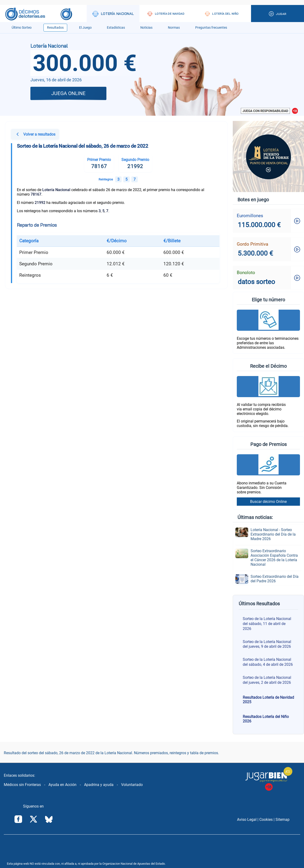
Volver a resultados (35, 135)
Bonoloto (246, 273)
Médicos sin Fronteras (22, 785)
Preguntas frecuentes (211, 28)
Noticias (146, 28)
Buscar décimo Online (268, 502)
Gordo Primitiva (252, 244)
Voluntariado (132, 785)
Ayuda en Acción (62, 785)
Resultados (55, 28)
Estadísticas (116, 28)
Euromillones (250, 216)
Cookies (266, 820)
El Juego (85, 28)
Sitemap (283, 820)
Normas (174, 28)
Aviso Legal (247, 820)
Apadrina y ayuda (99, 785)
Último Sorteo (22, 28)
